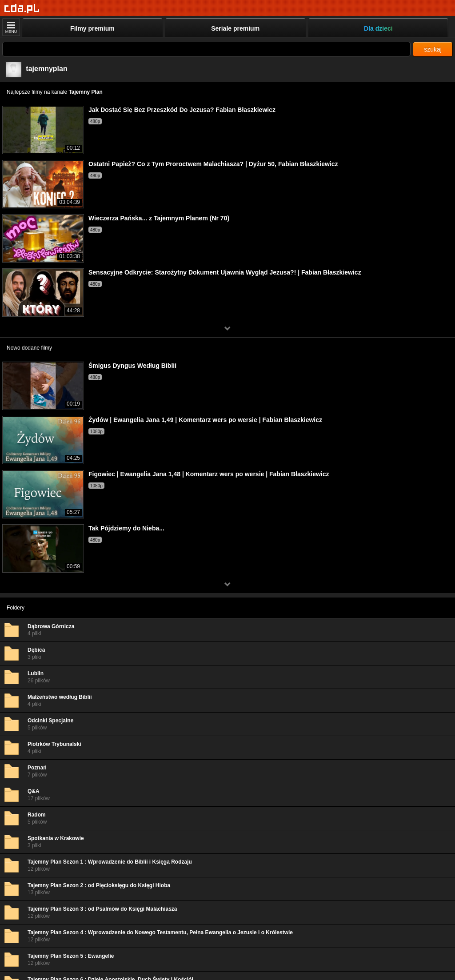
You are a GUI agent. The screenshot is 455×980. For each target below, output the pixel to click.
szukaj (433, 49)
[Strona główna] (22, 9)
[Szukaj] (206, 49)
